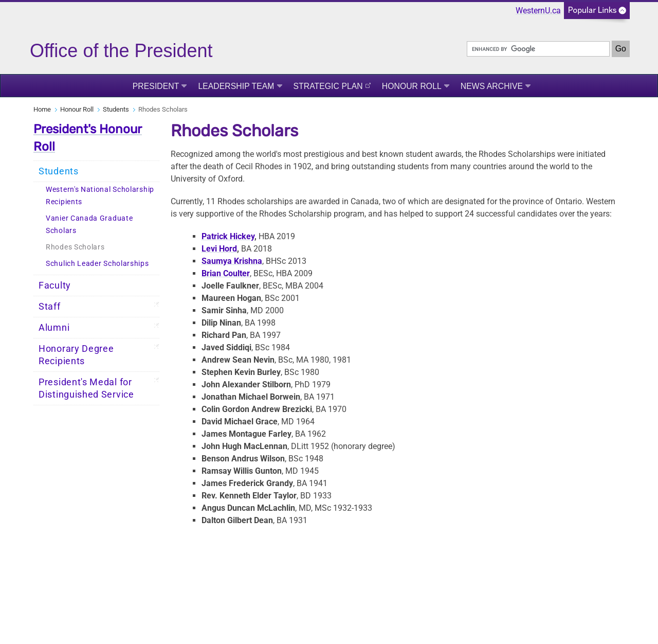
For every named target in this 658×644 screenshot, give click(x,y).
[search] (538, 49)
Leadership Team (236, 86)
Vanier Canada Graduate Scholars (89, 225)
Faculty (55, 285)
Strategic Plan (328, 86)
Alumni (54, 328)
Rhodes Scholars (75, 247)
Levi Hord (219, 249)
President (156, 86)
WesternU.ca (538, 11)
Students (116, 109)
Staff (50, 307)
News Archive (492, 86)
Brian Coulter (226, 273)
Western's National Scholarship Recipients (100, 196)
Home (42, 109)
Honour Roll (412, 86)
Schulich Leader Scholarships (97, 264)
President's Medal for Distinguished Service (86, 388)
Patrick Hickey (228, 236)
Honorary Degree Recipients (76, 355)
